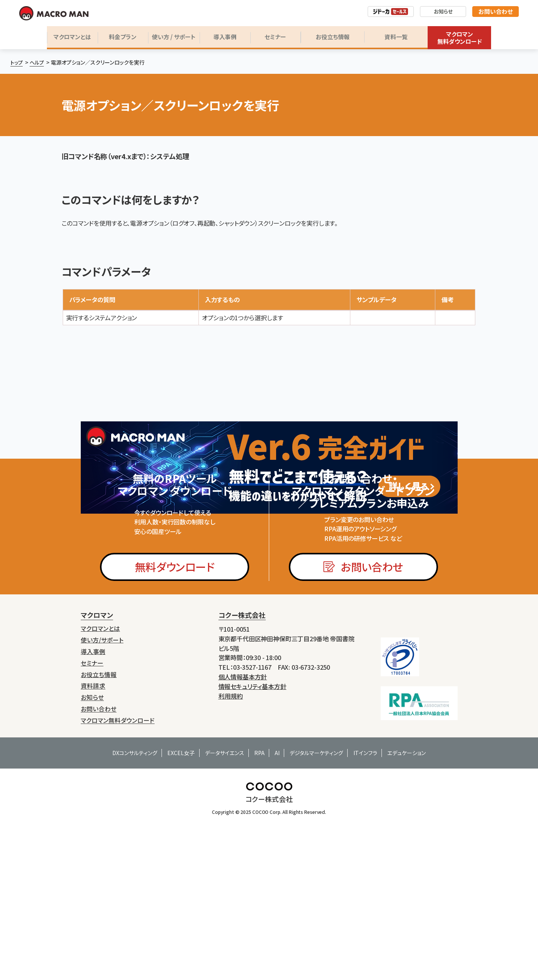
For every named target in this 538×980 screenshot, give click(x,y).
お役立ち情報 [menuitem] (99, 763)
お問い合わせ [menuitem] (99, 795)
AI (277, 838)
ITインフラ (365, 838)
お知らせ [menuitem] (92, 784)
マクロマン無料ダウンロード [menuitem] (118, 806)
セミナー (275, 37)
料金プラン (123, 37)
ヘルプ (38, 62)
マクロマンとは (72, 37)
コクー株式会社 (242, 707)
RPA (259, 838)
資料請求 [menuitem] (93, 773)
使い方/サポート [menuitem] (102, 730)
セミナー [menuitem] (92, 752)
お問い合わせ (496, 11)
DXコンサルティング (135, 838)
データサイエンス (225, 838)
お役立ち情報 (333, 37)
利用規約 (231, 788)
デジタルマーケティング (316, 838)
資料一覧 (396, 37)
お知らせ (443, 11)
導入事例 (225, 37)
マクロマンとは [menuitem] (100, 720)
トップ (17, 62)
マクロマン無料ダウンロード (460, 38)
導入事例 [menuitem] (93, 741)
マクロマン (97, 707)
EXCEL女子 (181, 838)
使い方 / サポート (174, 37)
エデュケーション (406, 838)
